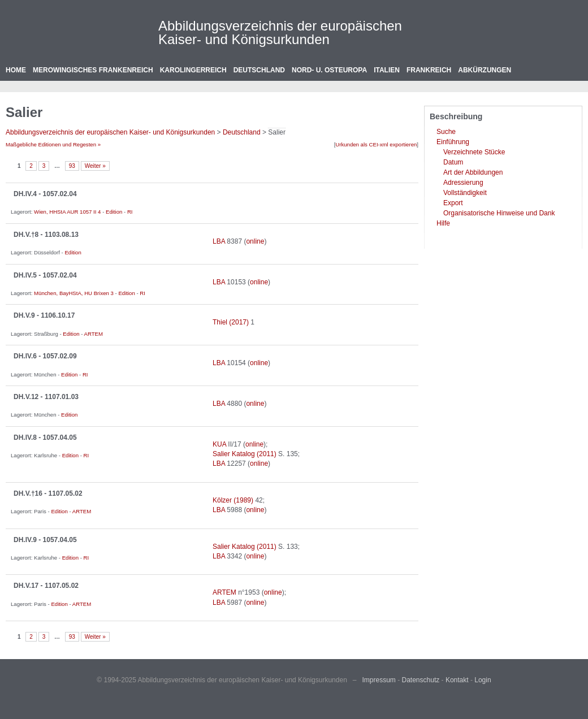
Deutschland (259, 70)
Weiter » (95, 166)
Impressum (379, 680)
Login (483, 680)
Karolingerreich (193, 70)
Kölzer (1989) (233, 500)
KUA (219, 444)
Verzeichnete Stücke (474, 152)
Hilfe (443, 223)
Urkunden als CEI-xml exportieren (376, 144)
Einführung (453, 142)
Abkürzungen (485, 70)
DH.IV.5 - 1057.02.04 (45, 275)
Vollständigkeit (465, 193)
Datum (453, 162)
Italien (387, 70)
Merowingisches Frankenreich (93, 70)
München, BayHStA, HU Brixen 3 (74, 293)
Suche (446, 132)
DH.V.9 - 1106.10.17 (44, 315)
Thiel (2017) (231, 322)
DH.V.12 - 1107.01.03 (46, 397)
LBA (219, 241)
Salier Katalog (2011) (245, 454)
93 (72, 166)
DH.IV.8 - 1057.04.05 (45, 438)
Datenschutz (421, 680)
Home (16, 70)
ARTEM (94, 334)
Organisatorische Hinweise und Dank (499, 213)
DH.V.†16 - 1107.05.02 (48, 493)
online (255, 241)
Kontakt (457, 680)
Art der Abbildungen (473, 172)
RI (130, 212)
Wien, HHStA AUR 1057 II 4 (67, 212)
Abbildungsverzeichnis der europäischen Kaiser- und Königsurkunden (280, 33)
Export (453, 203)
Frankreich (429, 70)
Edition (114, 212)
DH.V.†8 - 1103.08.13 (46, 235)
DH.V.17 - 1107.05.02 (46, 586)
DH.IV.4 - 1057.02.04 (45, 194)
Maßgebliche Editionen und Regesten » (53, 144)
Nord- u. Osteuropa (329, 70)
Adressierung (463, 183)
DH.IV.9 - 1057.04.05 (45, 540)
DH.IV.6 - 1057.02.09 (45, 356)
